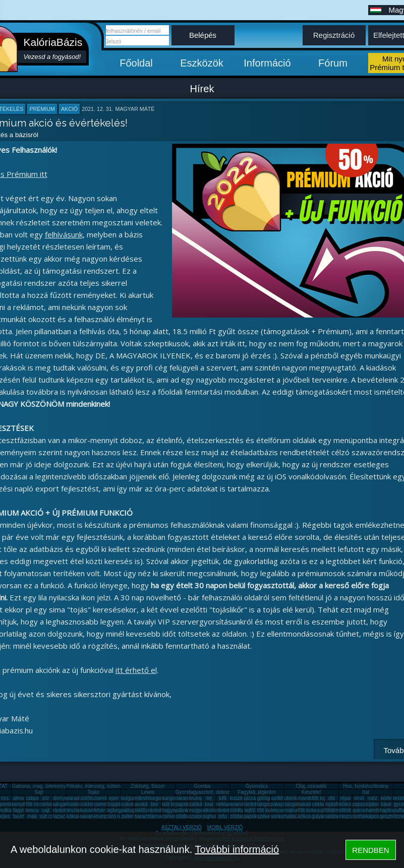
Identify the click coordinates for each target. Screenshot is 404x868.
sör (46, 798)
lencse (33, 810)
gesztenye (391, 816)
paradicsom (80, 798)
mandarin (309, 798)
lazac (59, 816)
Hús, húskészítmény (366, 786)
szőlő (277, 798)
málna (291, 810)
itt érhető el (136, 670)
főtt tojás (321, 798)
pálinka (184, 810)
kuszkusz (240, 798)
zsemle (102, 798)
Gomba (203, 786)
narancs (185, 798)
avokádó (144, 804)
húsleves (76, 804)
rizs (5, 798)
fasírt (18, 816)
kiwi (209, 804)
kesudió (320, 810)
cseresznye (107, 804)
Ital (365, 792)
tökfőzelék (146, 810)
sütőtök (88, 798)
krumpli (197, 798)
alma (19, 798)
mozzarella (351, 816)
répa (345, 798)
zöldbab (239, 810)
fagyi (18, 810)
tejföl (250, 810)
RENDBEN (370, 850)
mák (32, 816)
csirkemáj (50, 804)
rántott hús (255, 804)
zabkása (198, 804)
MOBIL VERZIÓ (225, 827)
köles (345, 804)
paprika (184, 804)
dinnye (60, 798)
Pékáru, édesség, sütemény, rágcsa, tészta (115, 786)
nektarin (225, 804)
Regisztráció (334, 35)
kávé (386, 804)
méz (372, 798)
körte (386, 798)
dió (332, 798)
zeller (128, 816)
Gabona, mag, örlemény (39, 786)
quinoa (360, 810)
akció (69, 109)
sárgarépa (64, 804)
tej (209, 798)
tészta (73, 810)
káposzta (376, 816)
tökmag (157, 816)
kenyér (20, 804)
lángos (265, 804)
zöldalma (240, 816)
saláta (332, 816)
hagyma (171, 810)
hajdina (388, 810)
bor (154, 804)
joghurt (211, 816)
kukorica (90, 810)
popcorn (362, 804)
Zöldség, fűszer (148, 786)
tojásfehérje (338, 804)
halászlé (294, 816)
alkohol (211, 810)
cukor (127, 804)
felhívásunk (64, 234)
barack (142, 816)
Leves (148, 792)
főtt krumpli (310, 810)
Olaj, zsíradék (311, 786)
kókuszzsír (78, 816)
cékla (318, 804)
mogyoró (199, 810)
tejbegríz (117, 810)
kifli (222, 798)
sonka (278, 816)
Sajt (39, 792)
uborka (292, 798)
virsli (359, 798)
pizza (250, 798)
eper (113, 798)
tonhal (359, 816)
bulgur (128, 798)
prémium (42, 109)
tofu (223, 816)
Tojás (93, 792)
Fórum (333, 63)
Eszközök (202, 63)
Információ (267, 63)
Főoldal (136, 63)
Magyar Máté (135, 109)
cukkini (88, 804)
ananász (240, 804)
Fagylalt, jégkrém (257, 792)
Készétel (311, 792)
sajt (46, 810)
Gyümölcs (257, 786)
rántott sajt (228, 810)
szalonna (199, 816)
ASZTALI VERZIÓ (182, 827)
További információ (237, 849)
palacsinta (282, 804)
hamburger (378, 810)
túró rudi (117, 816)
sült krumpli (175, 804)
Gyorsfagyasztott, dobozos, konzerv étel (220, 792)
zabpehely (37, 798)
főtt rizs (34, 804)
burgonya (159, 798)
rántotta (157, 810)
